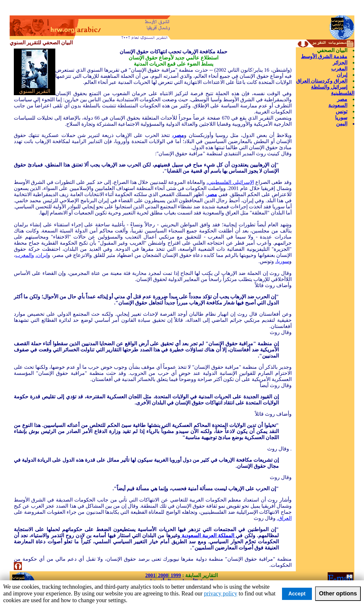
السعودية (338, 105)
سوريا (341, 118)
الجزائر (340, 63)
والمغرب (25, 255)
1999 (175, 575)
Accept (297, 594)
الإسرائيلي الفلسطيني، (230, 182)
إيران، (41, 255)
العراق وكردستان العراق (322, 81)
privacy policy (220, 593)
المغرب (339, 69)
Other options (338, 593)
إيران (342, 75)
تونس (341, 111)
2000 (162, 575)
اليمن (342, 124)
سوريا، (282, 261)
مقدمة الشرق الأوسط (324, 56)
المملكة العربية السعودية (208, 535)
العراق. (284, 518)
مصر (342, 99)
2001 (150, 575)
